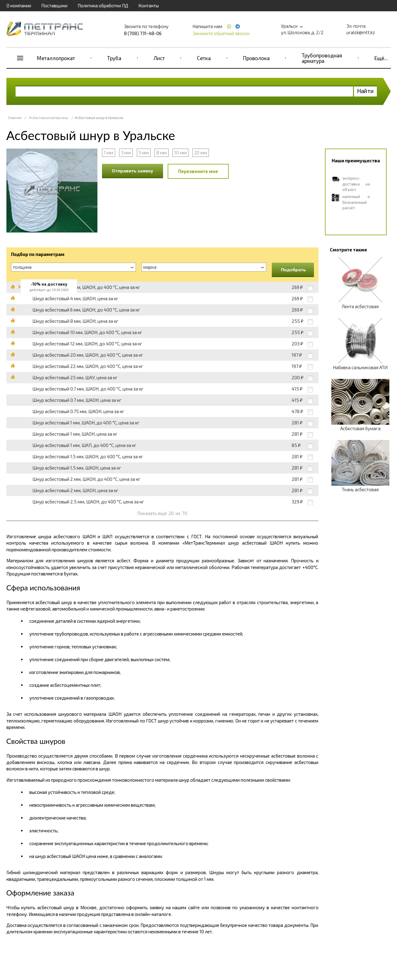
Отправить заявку (133, 171)
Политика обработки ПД (103, 5)
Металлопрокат (56, 58)
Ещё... (381, 58)
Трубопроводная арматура (322, 58)
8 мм (162, 153)
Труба (114, 58)
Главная (15, 118)
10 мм (180, 153)
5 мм (144, 153)
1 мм (109, 153)
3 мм (126, 153)
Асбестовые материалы (49, 118)
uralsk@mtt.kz (361, 32)
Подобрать (293, 269)
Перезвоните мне (198, 171)
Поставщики (54, 5)
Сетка (204, 58)
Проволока (256, 58)
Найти (365, 91)
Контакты (149, 5)
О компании (19, 5)
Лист (159, 58)
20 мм (201, 153)
